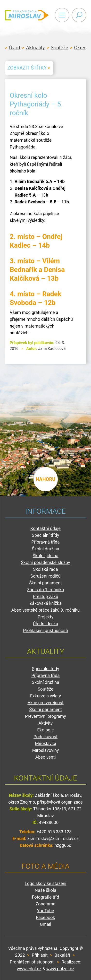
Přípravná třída (45, 542)
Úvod (14, 48)
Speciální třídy (45, 535)
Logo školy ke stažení (46, 883)
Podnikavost (45, 737)
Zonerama (45, 904)
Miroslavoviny (46, 750)
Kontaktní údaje (45, 528)
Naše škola (45, 890)
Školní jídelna (46, 556)
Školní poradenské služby (45, 562)
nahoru (46, 479)
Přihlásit (40, 955)
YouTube (46, 911)
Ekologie (45, 730)
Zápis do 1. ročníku (45, 590)
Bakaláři (62, 955)
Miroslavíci (45, 743)
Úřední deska (45, 624)
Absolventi (45, 757)
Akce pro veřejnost (45, 703)
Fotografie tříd (45, 897)
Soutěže (59, 48)
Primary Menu (62, 15)
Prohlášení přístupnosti (45, 630)
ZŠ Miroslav (27, 15)
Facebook (45, 917)
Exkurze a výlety (45, 696)
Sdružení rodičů (45, 576)
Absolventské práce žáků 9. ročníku (46, 610)
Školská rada (45, 569)
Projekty (45, 617)
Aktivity (45, 723)
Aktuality (35, 48)
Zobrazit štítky (27, 68)
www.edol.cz (29, 969)
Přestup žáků (45, 596)
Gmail (45, 924)
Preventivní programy (45, 716)
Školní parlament (45, 583)
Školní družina (45, 549)
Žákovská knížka (45, 603)
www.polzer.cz (60, 969)
